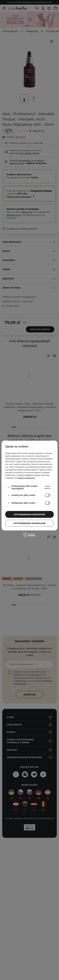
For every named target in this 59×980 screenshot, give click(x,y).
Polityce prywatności (26, 478)
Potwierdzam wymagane (30, 523)
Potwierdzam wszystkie (30, 514)
